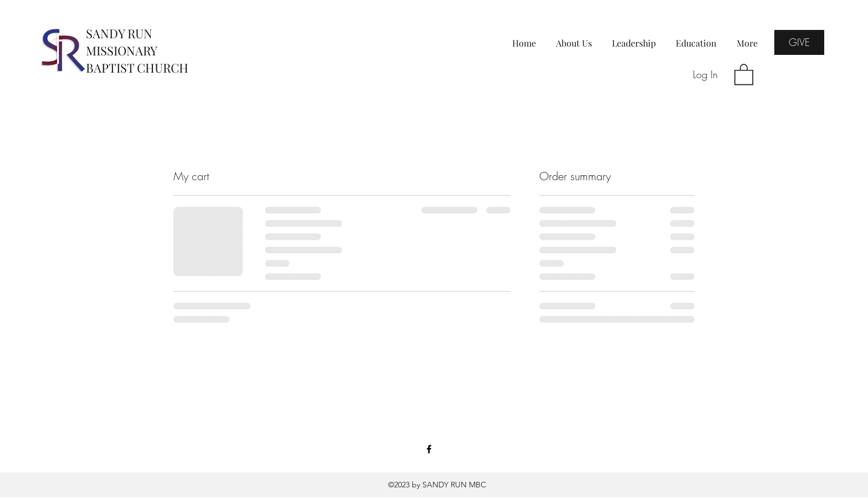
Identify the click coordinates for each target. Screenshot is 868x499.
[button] (744, 74)
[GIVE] (799, 42)
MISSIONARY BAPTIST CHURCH (137, 59)
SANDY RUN (119, 33)
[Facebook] (429, 449)
